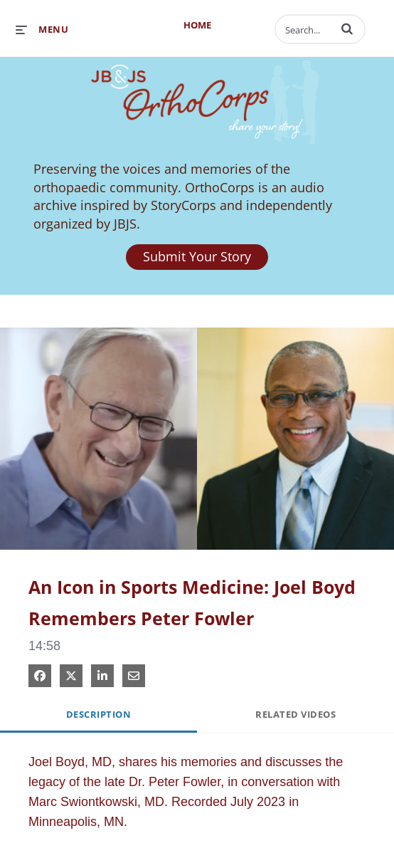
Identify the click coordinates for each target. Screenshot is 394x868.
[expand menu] (42, 29)
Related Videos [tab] (295, 714)
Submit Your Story (197, 256)
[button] (347, 28)
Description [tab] (99, 714)
